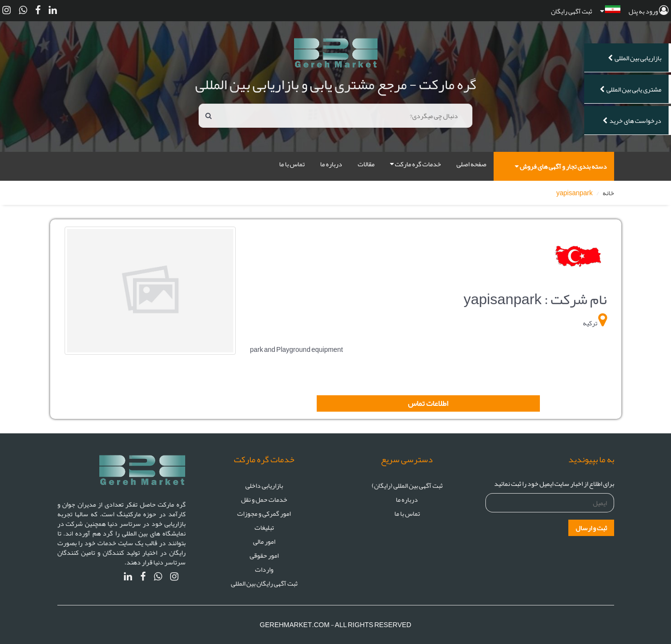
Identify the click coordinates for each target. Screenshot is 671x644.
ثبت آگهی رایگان (571, 11)
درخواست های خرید (632, 121)
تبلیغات (264, 527)
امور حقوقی (264, 555)
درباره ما (331, 164)
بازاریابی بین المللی (635, 58)
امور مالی (264, 541)
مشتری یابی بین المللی (631, 89)
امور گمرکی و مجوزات (264, 513)
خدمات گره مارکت (416, 164)
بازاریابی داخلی (264, 485)
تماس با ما (292, 164)
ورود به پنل (649, 11)
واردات (264, 569)
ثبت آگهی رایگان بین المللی (264, 583)
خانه (608, 193)
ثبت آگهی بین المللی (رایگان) (407, 485)
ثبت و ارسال (591, 528)
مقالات (366, 164)
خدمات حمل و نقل (264, 499)
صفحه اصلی (471, 164)
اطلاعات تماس (428, 403)
